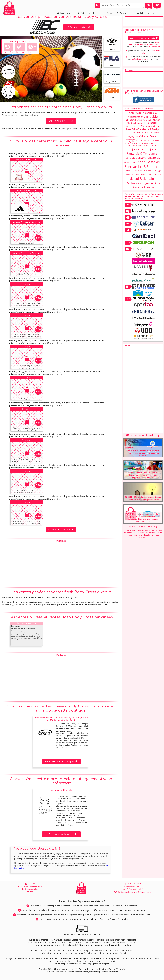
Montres (131, 128)
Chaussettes (130, 167)
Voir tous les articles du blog (143, 531)
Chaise (156, 137)
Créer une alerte (79, 32)
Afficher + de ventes (61, 534)
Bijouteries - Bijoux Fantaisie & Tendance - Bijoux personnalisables (143, 158)
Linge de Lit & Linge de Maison (146, 190)
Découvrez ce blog (63, 839)
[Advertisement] (61, 568)
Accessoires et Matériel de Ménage (143, 175)
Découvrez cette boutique (61, 766)
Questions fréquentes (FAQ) (30, 886)
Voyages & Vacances (117, 13)
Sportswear (154, 124)
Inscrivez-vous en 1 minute (144, 42)
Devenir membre (30, 889)
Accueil (30, 884)
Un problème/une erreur (132, 886)
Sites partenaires (148, 13)
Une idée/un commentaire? (132, 889)
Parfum (146, 125)
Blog (30, 892)
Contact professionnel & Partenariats (133, 892)
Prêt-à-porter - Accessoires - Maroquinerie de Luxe (143, 131)
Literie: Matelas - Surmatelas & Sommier (143, 169)
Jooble (153, 121)
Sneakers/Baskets (134, 124)
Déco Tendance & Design (146, 134)
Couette (139, 128)
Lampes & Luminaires (140, 137)
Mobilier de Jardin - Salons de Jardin (139, 179)
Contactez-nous (133, 884)
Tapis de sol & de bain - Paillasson (143, 183)
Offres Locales (87, 13)
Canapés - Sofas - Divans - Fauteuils (143, 150)
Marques (64, 13)
